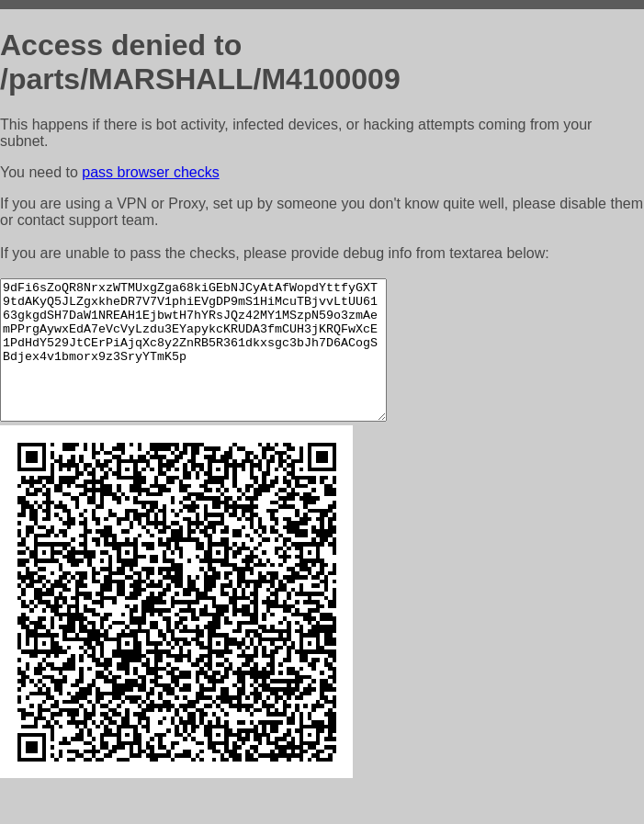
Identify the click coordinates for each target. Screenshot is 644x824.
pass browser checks (150, 172)
